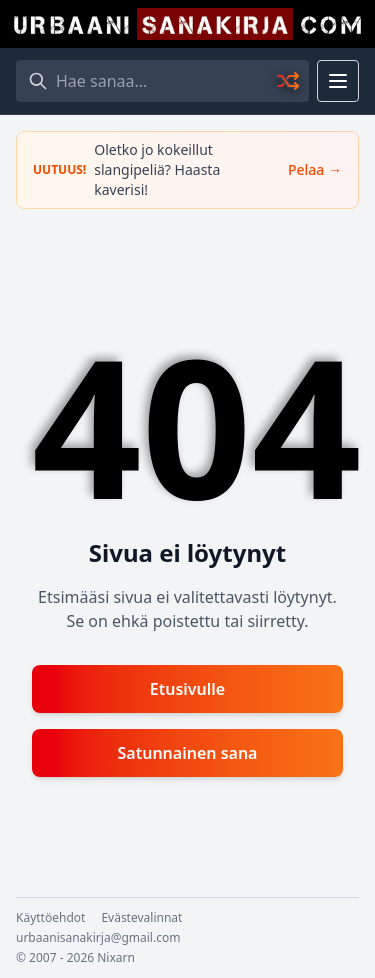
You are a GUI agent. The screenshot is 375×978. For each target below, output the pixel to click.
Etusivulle (187, 689)
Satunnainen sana (188, 753)
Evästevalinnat (141, 918)
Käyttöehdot (50, 918)
